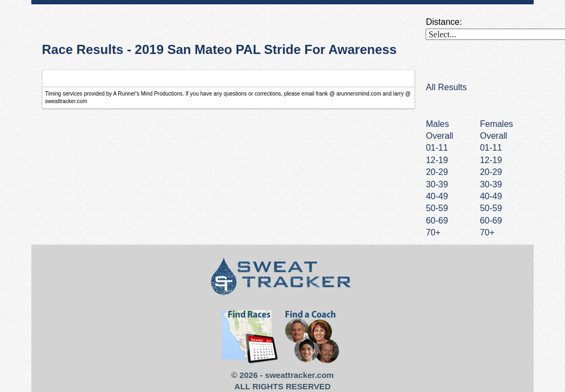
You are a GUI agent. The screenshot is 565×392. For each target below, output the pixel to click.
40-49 (491, 196)
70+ (487, 232)
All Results (446, 87)
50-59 (491, 208)
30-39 (491, 184)
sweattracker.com (300, 375)
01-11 (491, 148)
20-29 (491, 172)
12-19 (491, 160)
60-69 (491, 221)
